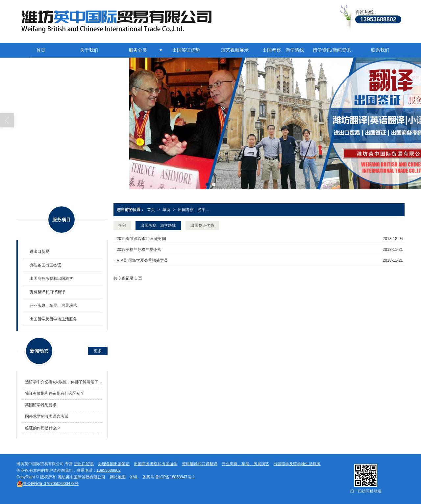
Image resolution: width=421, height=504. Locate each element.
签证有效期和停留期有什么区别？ (55, 393)
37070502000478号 (48, 484)
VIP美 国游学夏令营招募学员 (142, 260)
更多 (98, 351)
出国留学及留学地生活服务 (53, 319)
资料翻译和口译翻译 (47, 292)
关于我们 (89, 50)
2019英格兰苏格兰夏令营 (139, 250)
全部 (122, 225)
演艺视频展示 (235, 50)
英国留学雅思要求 (41, 405)
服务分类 (138, 50)
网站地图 (118, 477)
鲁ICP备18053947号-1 (175, 477)
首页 (41, 50)
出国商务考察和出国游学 (51, 279)
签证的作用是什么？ (43, 428)
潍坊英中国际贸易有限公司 (82, 477)
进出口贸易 (39, 252)
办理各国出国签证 (45, 265)
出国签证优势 (186, 50)
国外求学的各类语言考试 (47, 416)
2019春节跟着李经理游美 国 (141, 239)
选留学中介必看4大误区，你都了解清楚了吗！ (64, 382)
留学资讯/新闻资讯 (332, 50)
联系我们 (380, 50)
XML (134, 477)
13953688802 (108, 470)
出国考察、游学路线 (283, 50)
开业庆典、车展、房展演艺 (53, 305)
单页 (166, 210)
